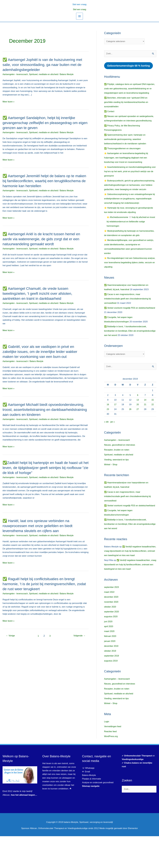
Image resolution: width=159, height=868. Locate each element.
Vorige (11, 636)
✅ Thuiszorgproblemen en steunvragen (123, 158)
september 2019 (112, 688)
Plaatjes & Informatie (93, 811)
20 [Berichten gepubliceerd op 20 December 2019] (138, 428)
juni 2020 (109, 653)
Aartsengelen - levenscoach (16, 74)
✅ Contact (109, 116)
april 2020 (109, 658)
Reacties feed (111, 763)
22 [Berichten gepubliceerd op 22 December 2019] (153, 428)
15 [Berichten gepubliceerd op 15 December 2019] (153, 423)
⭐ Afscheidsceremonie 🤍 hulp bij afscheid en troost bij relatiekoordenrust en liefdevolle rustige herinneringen (130, 240)
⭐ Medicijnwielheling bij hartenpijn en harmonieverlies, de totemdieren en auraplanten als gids (129, 253)
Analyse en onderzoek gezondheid (99, 814)
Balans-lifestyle (89, 807)
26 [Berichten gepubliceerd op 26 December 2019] (130, 432)
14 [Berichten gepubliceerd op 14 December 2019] (145, 423)
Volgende (79, 636)
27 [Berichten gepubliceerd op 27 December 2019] (138, 432)
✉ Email (86, 804)
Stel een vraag (80, 9)
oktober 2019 (110, 683)
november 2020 (112, 634)
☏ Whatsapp (89, 800)
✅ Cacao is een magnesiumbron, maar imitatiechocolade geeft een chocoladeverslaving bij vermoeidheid (129, 321)
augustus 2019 (111, 693)
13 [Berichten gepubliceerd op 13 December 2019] (138, 423)
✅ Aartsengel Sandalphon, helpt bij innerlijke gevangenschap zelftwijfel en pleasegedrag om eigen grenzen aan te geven (42, 123)
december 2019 (112, 678)
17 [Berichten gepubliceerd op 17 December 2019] (115, 428)
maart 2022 (110, 624)
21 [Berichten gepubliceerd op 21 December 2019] (145, 428)
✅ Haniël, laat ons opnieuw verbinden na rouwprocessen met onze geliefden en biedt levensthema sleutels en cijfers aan (40, 526)
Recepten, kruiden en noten (117, 473)
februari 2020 (111, 668)
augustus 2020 (111, 648)
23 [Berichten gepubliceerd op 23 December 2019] (108, 432)
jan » (113, 445)
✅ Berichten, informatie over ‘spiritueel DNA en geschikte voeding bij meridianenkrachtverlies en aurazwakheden (128, 107)
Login (107, 753)
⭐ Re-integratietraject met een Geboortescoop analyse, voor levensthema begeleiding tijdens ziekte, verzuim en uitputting (130, 285)
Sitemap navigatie (91, 818)
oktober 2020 (110, 639)
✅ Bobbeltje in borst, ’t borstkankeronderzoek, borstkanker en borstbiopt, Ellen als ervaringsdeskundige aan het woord (127, 353)
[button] (79, 4)
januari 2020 (110, 673)
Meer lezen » (9, 102)
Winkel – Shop (111, 488)
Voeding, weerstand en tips (117, 483)
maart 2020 (110, 663)
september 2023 (112, 619)
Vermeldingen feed (113, 758)
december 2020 (112, 629)
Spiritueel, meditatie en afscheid (46, 74)
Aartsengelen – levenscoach (118, 463)
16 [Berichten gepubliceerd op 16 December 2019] (108, 428)
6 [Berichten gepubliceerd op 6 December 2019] (138, 418)
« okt (106, 445)
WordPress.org (111, 768)
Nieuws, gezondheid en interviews (121, 468)
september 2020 (112, 643)
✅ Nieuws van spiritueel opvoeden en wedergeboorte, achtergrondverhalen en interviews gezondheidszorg (129, 126)
